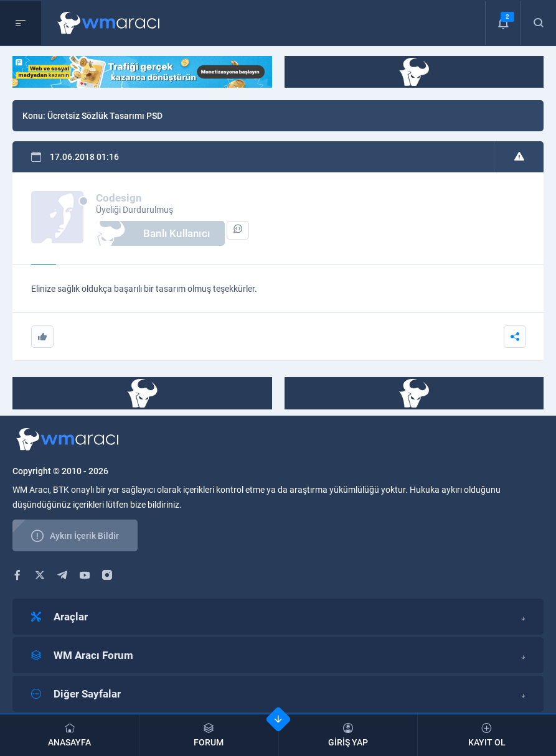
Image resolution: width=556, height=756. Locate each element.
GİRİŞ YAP (348, 735)
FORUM (209, 735)
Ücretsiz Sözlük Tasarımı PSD (105, 116)
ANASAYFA (69, 735)
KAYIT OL (487, 735)
